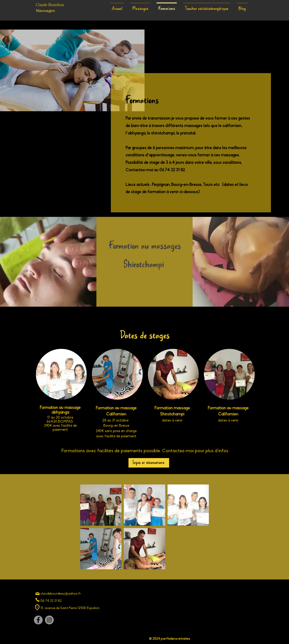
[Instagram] (49, 620)
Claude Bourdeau (50, 5)
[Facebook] (38, 620)
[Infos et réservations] (149, 463)
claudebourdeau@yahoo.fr (61, 594)
